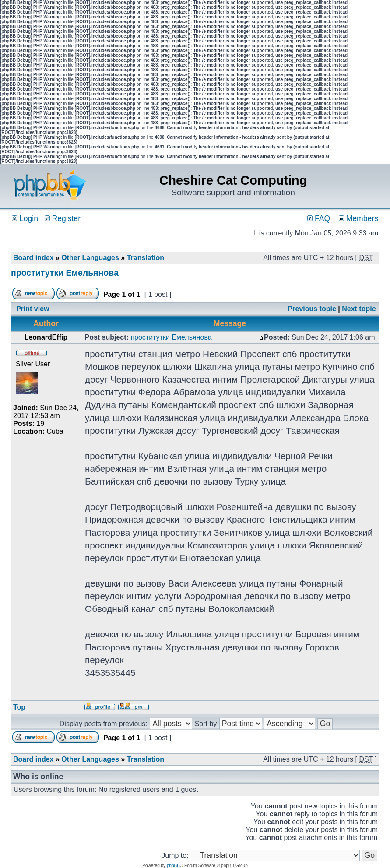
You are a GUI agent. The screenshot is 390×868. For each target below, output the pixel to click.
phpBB (173, 866)
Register (63, 218)
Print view (33, 309)
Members (358, 218)
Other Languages (90, 258)
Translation (146, 258)
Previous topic (312, 309)
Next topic (359, 309)
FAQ (319, 218)
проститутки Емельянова (65, 273)
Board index (33, 258)
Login (25, 218)
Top (19, 707)
